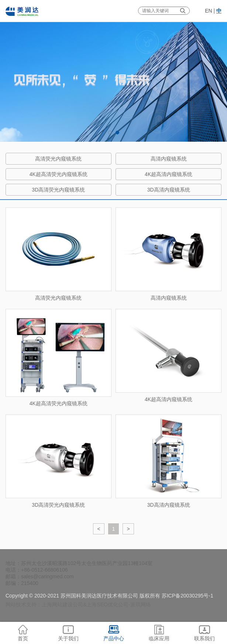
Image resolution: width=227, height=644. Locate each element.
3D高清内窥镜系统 (169, 190)
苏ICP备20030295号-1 (188, 596)
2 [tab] (117, 132)
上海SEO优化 (102, 605)
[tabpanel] (113, 71)
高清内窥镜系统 (169, 159)
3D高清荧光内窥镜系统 (58, 190)
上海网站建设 (57, 605)
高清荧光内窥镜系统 (58, 159)
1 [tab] (110, 132)
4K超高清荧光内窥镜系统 (59, 174)
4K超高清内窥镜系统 (168, 174)
